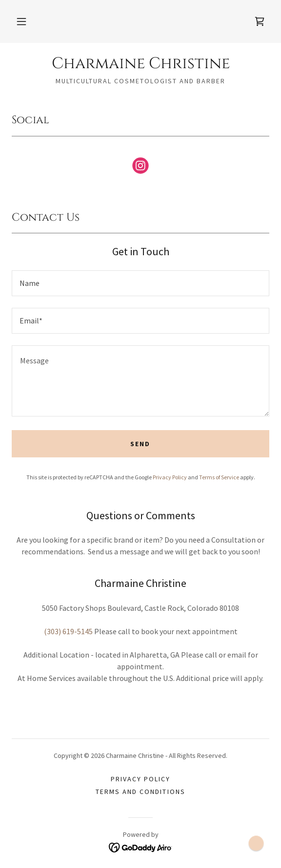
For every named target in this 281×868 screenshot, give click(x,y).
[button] (21, 21)
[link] (260, 21)
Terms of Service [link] (219, 477)
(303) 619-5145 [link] (68, 631)
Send (140, 444)
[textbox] (140, 283)
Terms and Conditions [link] (140, 792)
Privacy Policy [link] (170, 477)
